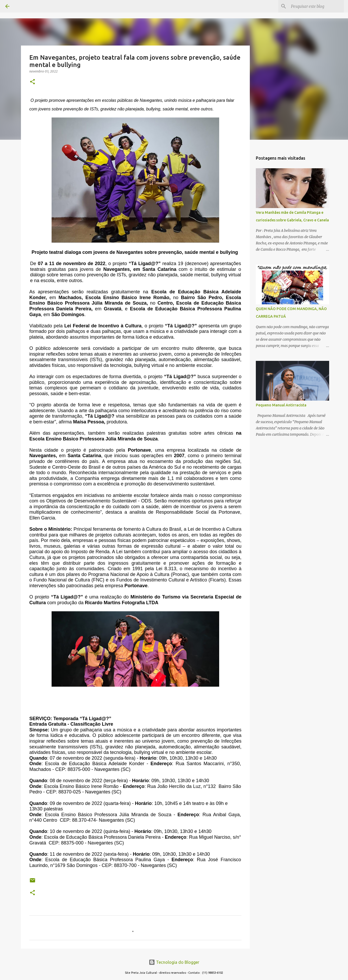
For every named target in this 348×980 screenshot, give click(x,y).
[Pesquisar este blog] (316, 6)
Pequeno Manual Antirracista (281, 405)
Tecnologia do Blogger (174, 962)
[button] (32, 82)
